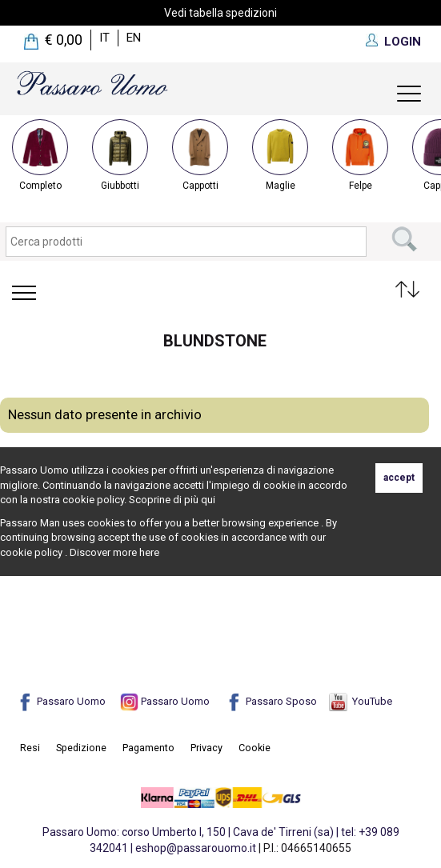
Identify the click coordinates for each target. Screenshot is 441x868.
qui (208, 500)
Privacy (206, 748)
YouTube (361, 701)
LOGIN (403, 42)
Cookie (255, 748)
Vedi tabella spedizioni (220, 13)
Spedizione (81, 748)
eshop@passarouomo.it (196, 848)
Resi (30, 748)
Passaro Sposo (271, 701)
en (134, 38)
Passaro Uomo (61, 701)
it (104, 38)
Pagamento (148, 748)
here (149, 552)
